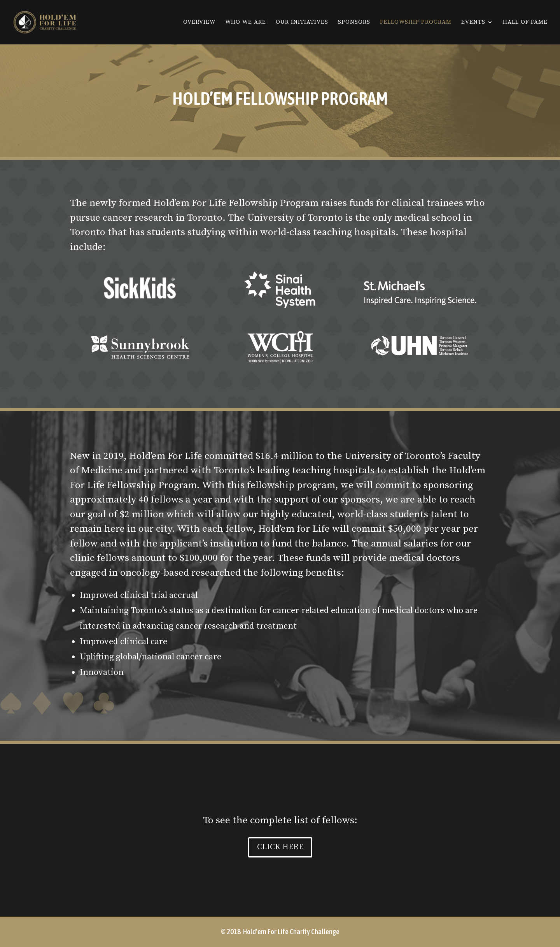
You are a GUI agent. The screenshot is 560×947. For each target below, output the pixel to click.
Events (473, 23)
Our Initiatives (302, 23)
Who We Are (246, 23)
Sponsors (354, 23)
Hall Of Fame (525, 23)
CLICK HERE (280, 847)
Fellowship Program (416, 23)
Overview (199, 23)
